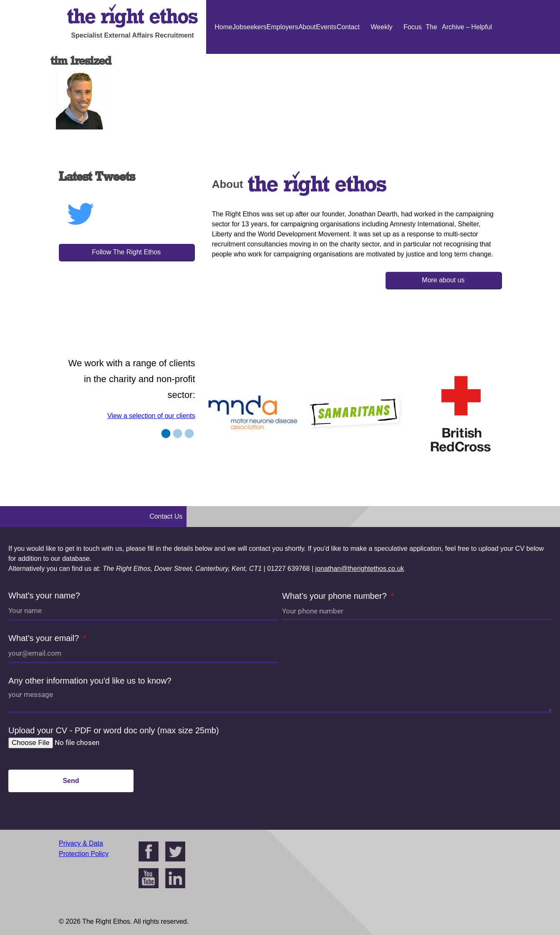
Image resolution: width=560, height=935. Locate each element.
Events (326, 27)
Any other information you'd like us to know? (90, 681)
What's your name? (44, 595)
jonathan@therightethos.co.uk (360, 569)
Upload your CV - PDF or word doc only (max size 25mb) (114, 730)
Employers (283, 27)
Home (223, 27)
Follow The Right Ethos (126, 252)
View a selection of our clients (151, 416)
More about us (443, 280)
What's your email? (45, 638)
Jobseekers (250, 27)
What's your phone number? (335, 596)
